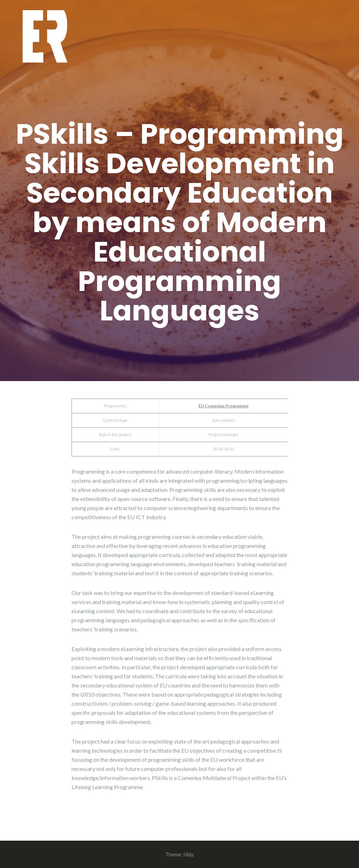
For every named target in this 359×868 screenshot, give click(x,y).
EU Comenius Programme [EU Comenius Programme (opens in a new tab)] (223, 406)
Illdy (188, 854)
